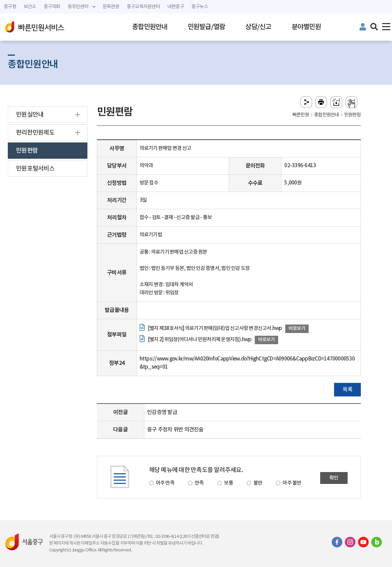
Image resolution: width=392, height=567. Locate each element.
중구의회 (52, 7)
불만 (258, 483)
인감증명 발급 (162, 412)
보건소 (30, 7)
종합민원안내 (150, 27)
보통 (229, 483)
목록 (347, 390)
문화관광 (111, 7)
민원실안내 (30, 115)
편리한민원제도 (35, 133)
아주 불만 (292, 483)
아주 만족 (165, 483)
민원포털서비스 (35, 169)
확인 (334, 478)
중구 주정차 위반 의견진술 (175, 430)
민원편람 (27, 151)
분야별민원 (306, 27)
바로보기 (297, 328)
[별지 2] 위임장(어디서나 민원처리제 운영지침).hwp (200, 340)
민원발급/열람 (207, 27)
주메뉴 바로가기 (196, 0)
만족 (199, 483)
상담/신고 (258, 27)
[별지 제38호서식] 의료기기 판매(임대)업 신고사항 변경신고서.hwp (215, 328)
